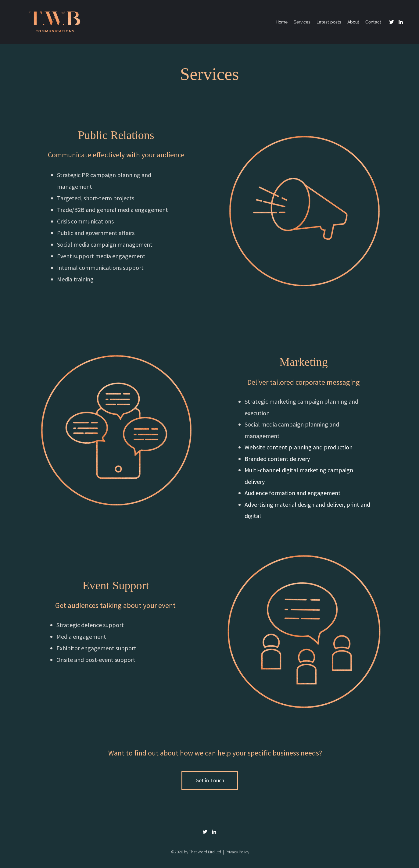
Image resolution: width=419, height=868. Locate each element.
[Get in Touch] (210, 780)
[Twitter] (392, 22)
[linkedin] (401, 22)
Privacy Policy (237, 852)
